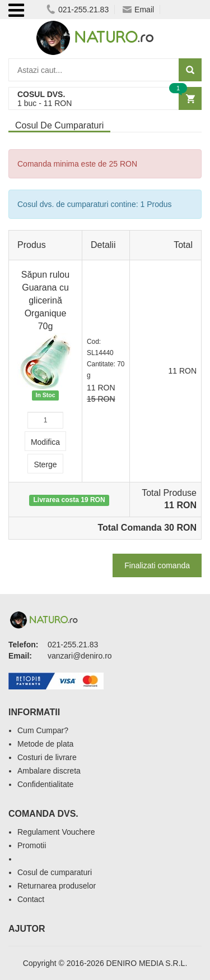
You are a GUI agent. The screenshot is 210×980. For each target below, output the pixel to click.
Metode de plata (45, 744)
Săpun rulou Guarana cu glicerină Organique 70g (45, 300)
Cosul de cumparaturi (55, 872)
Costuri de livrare (47, 757)
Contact (31, 899)
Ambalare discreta (49, 771)
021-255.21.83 (78, 10)
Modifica (45, 442)
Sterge (45, 464)
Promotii (32, 845)
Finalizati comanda (157, 565)
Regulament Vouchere (56, 832)
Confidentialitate (45, 784)
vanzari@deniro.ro (80, 656)
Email (138, 10)
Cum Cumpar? (43, 730)
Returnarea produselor (57, 886)
